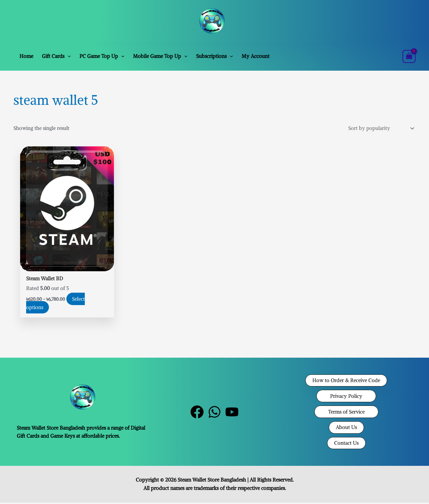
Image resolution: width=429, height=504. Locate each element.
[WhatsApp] (214, 413)
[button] (68, 56)
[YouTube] (232, 413)
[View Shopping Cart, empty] (409, 56)
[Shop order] (380, 129)
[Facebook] (197, 413)
